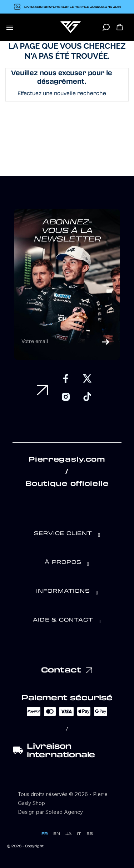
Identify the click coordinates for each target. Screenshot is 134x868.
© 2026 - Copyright (25, 846)
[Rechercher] (106, 30)
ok (105, 342)
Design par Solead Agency (50, 812)
